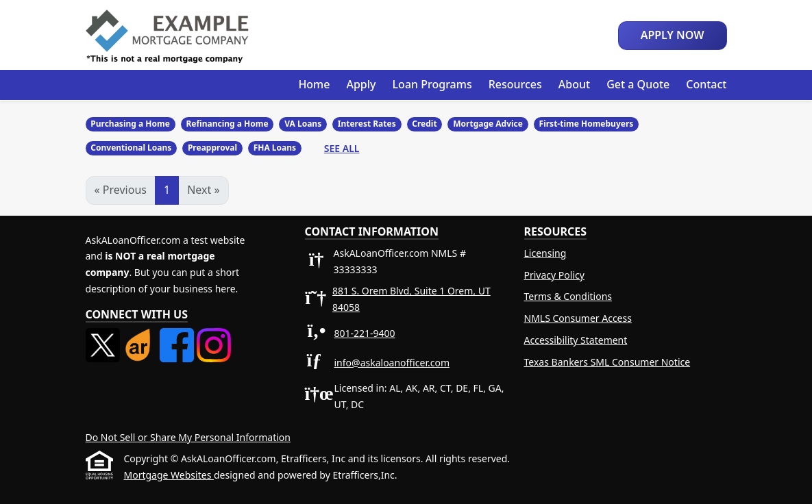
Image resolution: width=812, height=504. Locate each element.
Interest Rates (367, 124)
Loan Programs (432, 84)
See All (342, 148)
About (574, 84)
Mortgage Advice (488, 124)
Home (314, 84)
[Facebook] (178, 336)
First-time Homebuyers (587, 124)
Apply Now (673, 35)
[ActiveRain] (141, 336)
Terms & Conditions (568, 296)
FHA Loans (275, 148)
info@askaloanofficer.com (392, 363)
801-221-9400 (365, 333)
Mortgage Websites (169, 475)
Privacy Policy (554, 275)
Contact (706, 84)
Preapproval (212, 148)
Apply (361, 84)
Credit (424, 124)
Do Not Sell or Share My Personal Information (188, 437)
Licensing (545, 253)
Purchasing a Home (130, 124)
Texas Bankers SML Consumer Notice (607, 362)
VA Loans (303, 124)
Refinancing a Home (227, 124)
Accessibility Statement (576, 340)
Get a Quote (638, 84)
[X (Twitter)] (104, 336)
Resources (515, 84)
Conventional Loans (131, 148)
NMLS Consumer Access (578, 318)
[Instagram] (214, 336)
